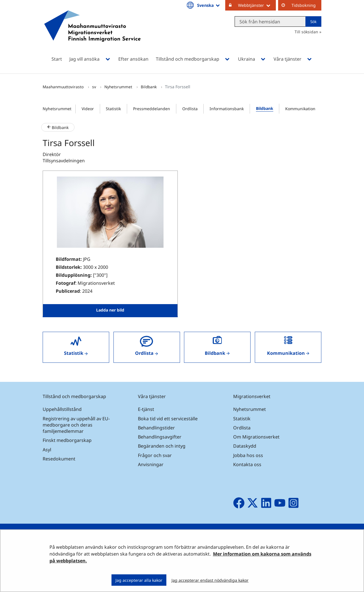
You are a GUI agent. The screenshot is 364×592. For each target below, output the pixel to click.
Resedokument (59, 459)
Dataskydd (245, 446)
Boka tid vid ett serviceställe (168, 419)
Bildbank (149, 87)
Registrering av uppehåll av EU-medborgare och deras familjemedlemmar (76, 425)
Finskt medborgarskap (67, 440)
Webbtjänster (257, 5)
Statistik (113, 109)
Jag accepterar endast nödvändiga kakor (210, 580)
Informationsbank (227, 109)
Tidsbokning (304, 5)
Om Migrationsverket (256, 437)
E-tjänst (146, 409)
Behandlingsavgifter (160, 437)
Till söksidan (306, 32)
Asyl (47, 450)
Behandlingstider (156, 428)
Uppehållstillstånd (62, 409)
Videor (88, 109)
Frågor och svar (155, 455)
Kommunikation (300, 109)
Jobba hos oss (248, 455)
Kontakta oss (247, 464)
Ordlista (190, 109)
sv (95, 87)
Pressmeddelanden (152, 109)
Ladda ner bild (110, 310)
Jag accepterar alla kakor (139, 580)
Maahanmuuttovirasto (64, 87)
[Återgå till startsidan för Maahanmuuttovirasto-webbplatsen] (92, 33)
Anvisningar (151, 464)
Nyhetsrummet (119, 87)
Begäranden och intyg (162, 446)
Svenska (209, 5)
